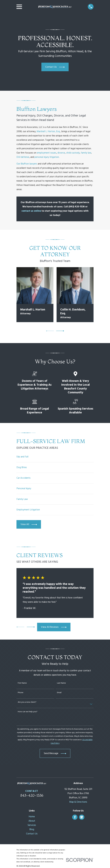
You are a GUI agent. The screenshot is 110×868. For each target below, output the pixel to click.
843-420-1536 (32, 795)
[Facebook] (75, 817)
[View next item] (60, 331)
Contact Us (32, 834)
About (32, 821)
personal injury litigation (47, 157)
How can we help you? (28, 712)
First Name (22, 683)
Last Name (61, 683)
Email (59, 693)
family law (86, 153)
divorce (61, 153)
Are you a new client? (27, 702)
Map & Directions (78, 802)
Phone (21, 693)
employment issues (47, 153)
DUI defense (23, 157)
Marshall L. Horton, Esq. (48, 132)
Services (32, 825)
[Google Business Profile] (82, 817)
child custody (73, 153)
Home (32, 817)
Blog (32, 829)
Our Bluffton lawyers (27, 164)
